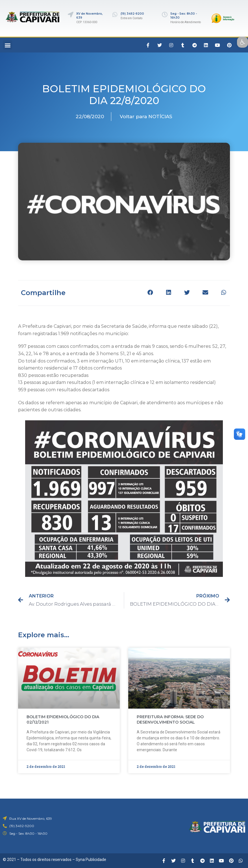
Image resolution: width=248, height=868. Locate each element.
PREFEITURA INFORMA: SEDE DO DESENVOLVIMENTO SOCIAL (170, 720)
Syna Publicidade (91, 860)
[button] (7, 45)
